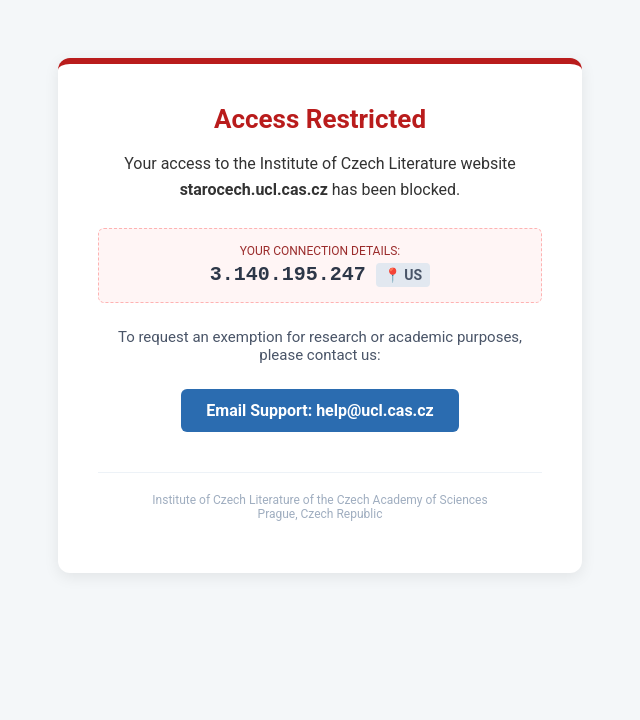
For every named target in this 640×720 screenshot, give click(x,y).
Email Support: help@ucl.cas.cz (319, 413)
